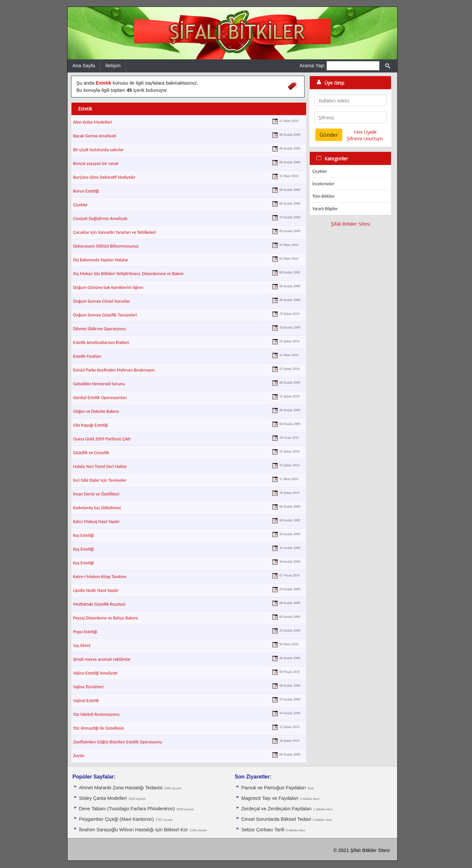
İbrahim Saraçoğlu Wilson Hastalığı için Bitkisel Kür (133, 830)
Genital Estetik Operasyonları (100, 398)
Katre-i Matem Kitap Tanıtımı (100, 577)
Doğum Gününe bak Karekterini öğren (108, 287)
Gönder (329, 135)
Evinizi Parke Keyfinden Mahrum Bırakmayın (114, 370)
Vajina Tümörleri (88, 687)
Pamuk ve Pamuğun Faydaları (274, 788)
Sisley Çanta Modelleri (103, 798)
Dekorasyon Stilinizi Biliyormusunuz (106, 246)
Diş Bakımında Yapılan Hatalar (101, 260)
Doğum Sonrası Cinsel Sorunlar (102, 301)
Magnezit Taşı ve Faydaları (270, 798)
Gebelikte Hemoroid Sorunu (99, 384)
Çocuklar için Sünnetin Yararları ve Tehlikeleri (115, 232)
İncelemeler (323, 184)
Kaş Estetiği (84, 535)
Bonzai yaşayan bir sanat (96, 163)
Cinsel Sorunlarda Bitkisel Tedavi (276, 819)
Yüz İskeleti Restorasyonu (96, 714)
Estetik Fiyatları (87, 356)
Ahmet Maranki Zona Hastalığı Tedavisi (121, 788)
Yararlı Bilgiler (325, 209)
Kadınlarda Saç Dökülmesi (97, 508)
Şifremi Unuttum (365, 138)
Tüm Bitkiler (324, 196)
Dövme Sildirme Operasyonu (100, 329)
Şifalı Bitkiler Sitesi (351, 224)
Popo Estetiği (85, 632)
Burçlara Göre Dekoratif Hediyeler (104, 177)
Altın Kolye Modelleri (93, 122)
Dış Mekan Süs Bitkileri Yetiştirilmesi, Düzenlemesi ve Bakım (128, 274)
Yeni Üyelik (365, 132)
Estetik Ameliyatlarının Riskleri (101, 343)
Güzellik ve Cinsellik (91, 453)
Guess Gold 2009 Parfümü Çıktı (102, 439)
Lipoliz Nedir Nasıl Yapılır (96, 590)
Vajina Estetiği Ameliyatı (95, 673)
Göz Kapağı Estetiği (91, 425)
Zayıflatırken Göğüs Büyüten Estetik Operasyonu (118, 742)
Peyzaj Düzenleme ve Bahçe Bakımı (106, 618)
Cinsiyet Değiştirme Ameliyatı (100, 219)
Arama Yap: (312, 65)
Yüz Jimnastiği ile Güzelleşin (99, 728)
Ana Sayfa (84, 65)
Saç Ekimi (82, 646)
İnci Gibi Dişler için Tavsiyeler (100, 480)
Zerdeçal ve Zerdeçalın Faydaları (276, 809)
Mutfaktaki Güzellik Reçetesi (99, 604)
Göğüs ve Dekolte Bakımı (96, 411)
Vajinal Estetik (86, 701)
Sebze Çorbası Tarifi (263, 830)
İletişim (113, 65)
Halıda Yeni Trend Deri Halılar (100, 466)
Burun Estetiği (86, 191)
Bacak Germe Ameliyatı (95, 136)
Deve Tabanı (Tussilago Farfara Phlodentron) (127, 809)
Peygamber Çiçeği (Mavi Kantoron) (116, 819)
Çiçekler (80, 205)
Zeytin (79, 756)
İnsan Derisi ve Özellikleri (96, 494)
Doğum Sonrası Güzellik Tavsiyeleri (105, 315)
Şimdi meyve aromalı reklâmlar (102, 659)
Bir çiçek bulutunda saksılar (98, 150)
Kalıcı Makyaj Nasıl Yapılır (96, 522)
